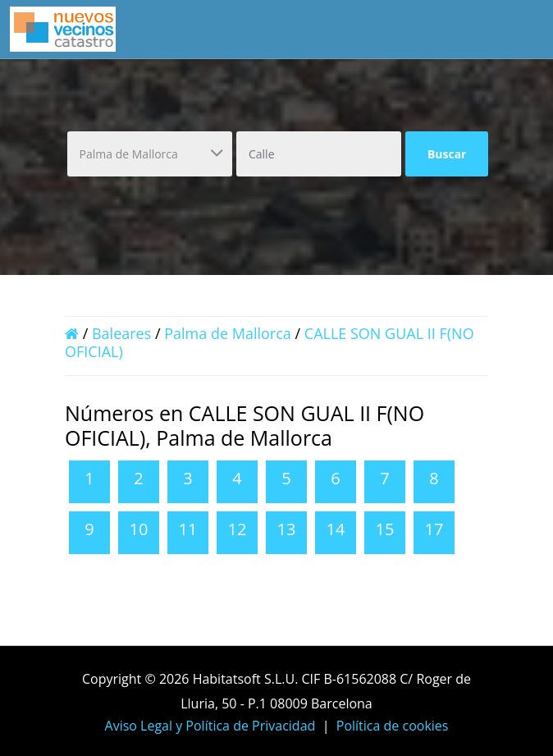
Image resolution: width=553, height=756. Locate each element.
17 (434, 529)
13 (287, 529)
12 (238, 529)
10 (139, 529)
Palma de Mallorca (228, 333)
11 (188, 529)
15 (385, 529)
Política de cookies (393, 726)
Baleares (121, 333)
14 (336, 529)
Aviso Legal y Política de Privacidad (210, 726)
